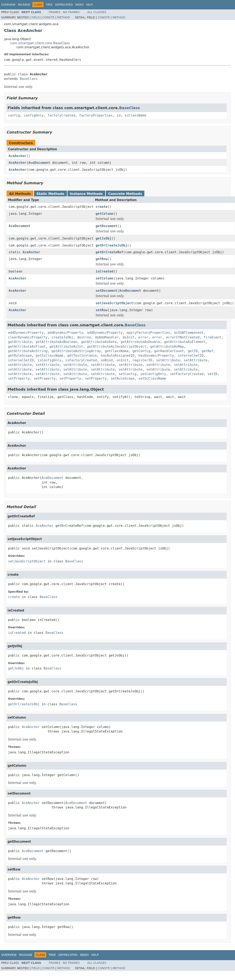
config (14, 115)
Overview (8, 5)
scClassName (135, 115)
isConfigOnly (50, 360)
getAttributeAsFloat (27, 346)
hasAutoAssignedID (118, 355)
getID (193, 351)
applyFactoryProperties (148, 333)
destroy (84, 337)
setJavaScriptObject (114, 303)
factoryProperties (96, 115)
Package (24, 5)
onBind (107, 360)
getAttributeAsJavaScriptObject (117, 346)
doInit (129, 337)
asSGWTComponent (189, 333)
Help (90, 5)
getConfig (141, 351)
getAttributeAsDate (99, 342)
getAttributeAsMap (167, 346)
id (119, 115)
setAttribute (168, 360)
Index (79, 5)
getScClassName (50, 355)
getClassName (117, 351)
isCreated (104, 271)
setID (212, 374)
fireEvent (213, 337)
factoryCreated (61, 115)
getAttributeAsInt (66, 346)
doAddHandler (107, 337)
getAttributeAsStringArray (76, 351)
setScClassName (152, 378)
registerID (142, 360)
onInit (123, 360)
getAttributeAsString (28, 351)
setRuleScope (123, 378)
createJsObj (62, 337)
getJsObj (103, 238)
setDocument (106, 291)
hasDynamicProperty (156, 355)
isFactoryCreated (81, 360)
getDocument (106, 226)
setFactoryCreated (187, 374)
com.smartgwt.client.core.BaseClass (40, 43)
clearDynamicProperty (28, 337)
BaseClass (29, 79)
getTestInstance (82, 355)
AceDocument (39, 163)
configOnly (34, 115)
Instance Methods (86, 194)
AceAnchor (18, 156)
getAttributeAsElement (185, 342)
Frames (54, 12)
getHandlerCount (169, 351)
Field (36, 17)
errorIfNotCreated (183, 337)
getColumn (104, 214)
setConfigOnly (153, 374)
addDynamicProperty (26, 333)
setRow (102, 310)
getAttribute (20, 342)
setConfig (127, 374)
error (143, 337)
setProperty (19, 378)
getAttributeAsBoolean (56, 342)
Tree (49, 5)
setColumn (104, 278)
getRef (208, 351)
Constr (48, 17)
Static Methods (50, 194)
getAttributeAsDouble (140, 342)
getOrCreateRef (109, 252)
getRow (102, 259)
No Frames (71, 12)
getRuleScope (20, 355)
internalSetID (191, 355)
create (102, 207)
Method (64, 17)
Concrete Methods (125, 194)
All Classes (97, 12)
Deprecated (64, 5)
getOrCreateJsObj (111, 245)
